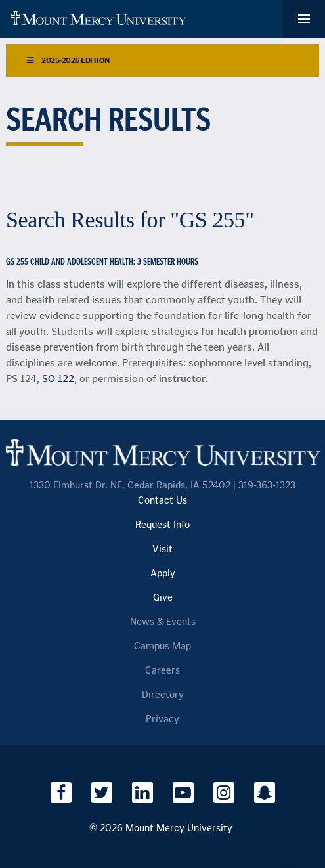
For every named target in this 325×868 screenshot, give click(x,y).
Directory (163, 695)
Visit (162, 549)
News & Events (163, 622)
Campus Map (162, 646)
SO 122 (58, 379)
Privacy (162, 719)
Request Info (162, 525)
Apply (163, 574)
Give (163, 598)
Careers (162, 671)
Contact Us (162, 501)
